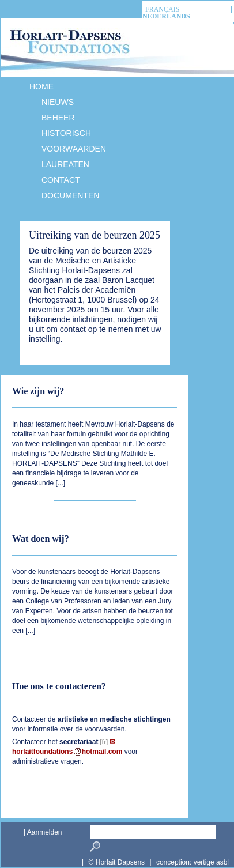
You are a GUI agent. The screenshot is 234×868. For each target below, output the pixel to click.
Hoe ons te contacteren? (59, 686)
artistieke (73, 719)
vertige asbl (211, 862)
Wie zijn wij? (38, 391)
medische (116, 719)
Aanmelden (45, 832)
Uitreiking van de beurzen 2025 (95, 235)
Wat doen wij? (41, 539)
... (61, 483)
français (162, 10)
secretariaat (79, 742)
